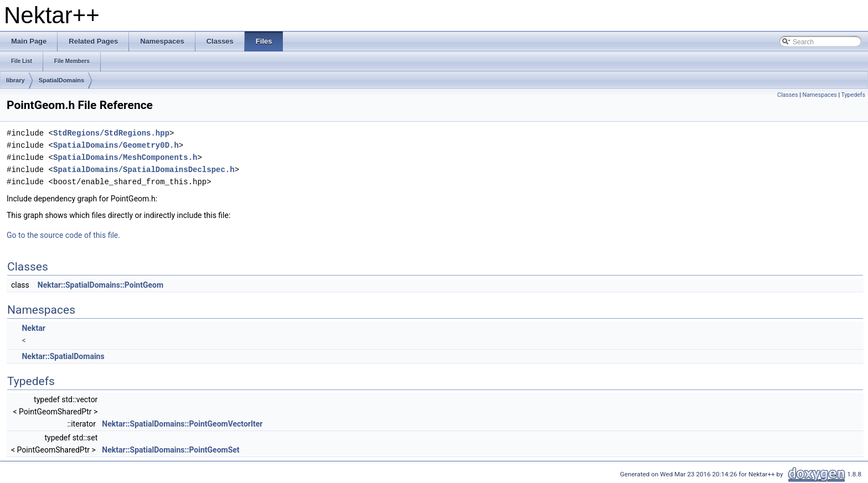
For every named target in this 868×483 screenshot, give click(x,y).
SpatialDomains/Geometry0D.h (116, 145)
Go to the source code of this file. (63, 235)
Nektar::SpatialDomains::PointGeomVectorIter (182, 424)
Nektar (33, 328)
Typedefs (853, 95)
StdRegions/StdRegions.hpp (111, 133)
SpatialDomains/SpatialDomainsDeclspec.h (144, 170)
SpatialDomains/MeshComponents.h (125, 157)
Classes (787, 95)
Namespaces (819, 95)
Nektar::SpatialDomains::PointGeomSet (170, 450)
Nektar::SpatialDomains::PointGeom (100, 285)
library (15, 80)
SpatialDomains (62, 80)
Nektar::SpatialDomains (63, 356)
